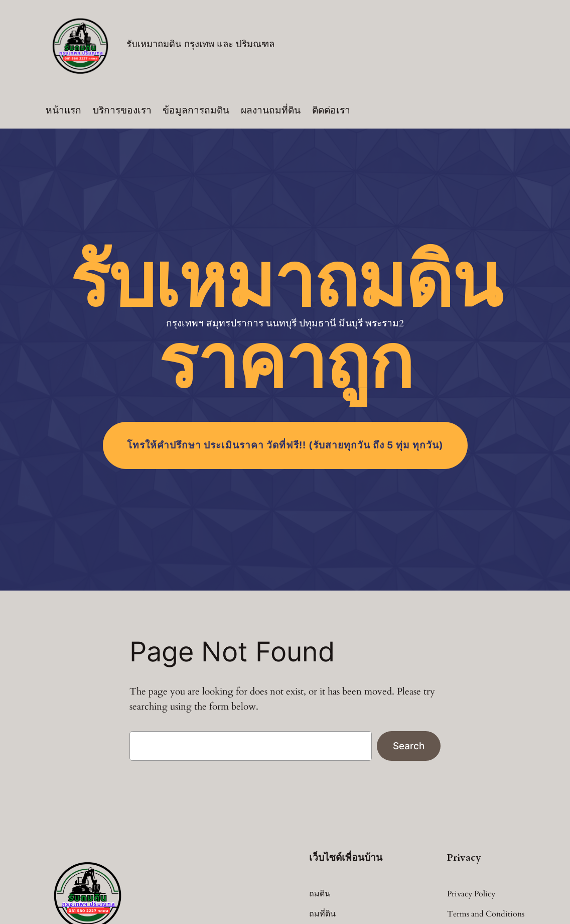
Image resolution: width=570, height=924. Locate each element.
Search (409, 746)
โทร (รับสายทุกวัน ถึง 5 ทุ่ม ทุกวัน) (285, 445)
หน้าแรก (63, 110)
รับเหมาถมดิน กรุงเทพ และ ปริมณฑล (200, 44)
